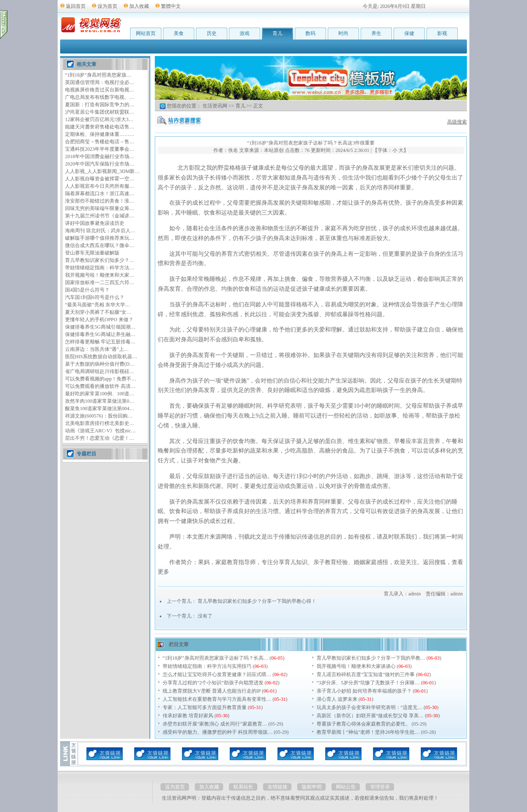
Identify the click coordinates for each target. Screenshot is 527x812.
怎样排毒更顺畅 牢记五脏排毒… (100, 342)
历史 (212, 33)
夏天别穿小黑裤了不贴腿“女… (98, 312)
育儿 (277, 33)
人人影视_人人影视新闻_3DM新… (102, 171)
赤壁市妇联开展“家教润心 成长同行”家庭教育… (215, 724)
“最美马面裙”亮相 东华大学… (98, 305)
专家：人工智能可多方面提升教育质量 (205, 707)
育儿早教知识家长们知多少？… (100, 260)
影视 (442, 33)
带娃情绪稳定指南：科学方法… (100, 268)
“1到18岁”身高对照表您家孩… (98, 75)
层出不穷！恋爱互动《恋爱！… (100, 438)
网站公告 (346, 787)
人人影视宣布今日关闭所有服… (100, 186)
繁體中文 (171, 6)
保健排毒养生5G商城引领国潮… (100, 327)
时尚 (343, 33)
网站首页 (146, 33)
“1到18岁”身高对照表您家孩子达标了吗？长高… (216, 658)
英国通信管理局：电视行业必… (100, 82)
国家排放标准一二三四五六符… (100, 282)
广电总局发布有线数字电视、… (100, 97)
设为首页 (107, 6)
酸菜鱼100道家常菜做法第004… (100, 408)
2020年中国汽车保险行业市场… (100, 164)
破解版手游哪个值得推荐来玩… (100, 238)
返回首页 (76, 6)
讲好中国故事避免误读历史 (95, 223)
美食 (179, 33)
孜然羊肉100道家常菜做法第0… (100, 401)
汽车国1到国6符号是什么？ (95, 297)
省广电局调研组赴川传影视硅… (100, 371)
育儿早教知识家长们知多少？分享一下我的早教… (371, 658)
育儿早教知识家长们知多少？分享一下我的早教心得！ (257, 601)
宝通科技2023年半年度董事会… (100, 149)
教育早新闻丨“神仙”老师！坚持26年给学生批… (368, 732)
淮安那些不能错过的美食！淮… (100, 201)
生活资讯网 (215, 106)
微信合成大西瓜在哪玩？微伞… (100, 245)
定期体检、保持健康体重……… (100, 134)
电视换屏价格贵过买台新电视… (100, 90)
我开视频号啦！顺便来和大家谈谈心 (356, 666)
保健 (409, 33)
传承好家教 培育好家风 (188, 716)
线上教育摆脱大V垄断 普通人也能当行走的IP (212, 691)
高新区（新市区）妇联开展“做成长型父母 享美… (370, 716)
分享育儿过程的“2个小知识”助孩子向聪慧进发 (213, 683)
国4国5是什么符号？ (87, 290)
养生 (376, 33)
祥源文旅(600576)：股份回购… (99, 416)
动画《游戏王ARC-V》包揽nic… (100, 431)
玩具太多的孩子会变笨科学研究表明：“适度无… (370, 707)
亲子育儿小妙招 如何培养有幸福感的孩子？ (364, 691)
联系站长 (243, 787)
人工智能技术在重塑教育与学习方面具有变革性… (217, 699)
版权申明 (312, 787)
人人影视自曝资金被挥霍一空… (100, 179)
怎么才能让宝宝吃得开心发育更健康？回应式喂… (217, 674)
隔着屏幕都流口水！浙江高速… (100, 194)
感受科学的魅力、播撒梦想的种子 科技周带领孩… (218, 732)
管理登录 (380, 787)
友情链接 (277, 787)
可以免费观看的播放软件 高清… (100, 386)
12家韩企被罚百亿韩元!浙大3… (99, 119)
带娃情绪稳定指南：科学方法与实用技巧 (207, 666)
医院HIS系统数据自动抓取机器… (101, 357)
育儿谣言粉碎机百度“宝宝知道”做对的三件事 (366, 674)
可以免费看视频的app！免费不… (101, 379)
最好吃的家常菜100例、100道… (100, 394)
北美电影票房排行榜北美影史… (100, 423)
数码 (310, 33)
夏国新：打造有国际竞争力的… (100, 105)
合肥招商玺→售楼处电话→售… (100, 142)
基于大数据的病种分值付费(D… (100, 364)
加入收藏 (139, 6)
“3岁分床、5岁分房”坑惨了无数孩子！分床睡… (368, 683)
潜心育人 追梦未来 (337, 699)
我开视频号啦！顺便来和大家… (100, 275)
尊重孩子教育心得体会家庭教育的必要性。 (364, 724)
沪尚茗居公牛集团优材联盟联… (100, 112)
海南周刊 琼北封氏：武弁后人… (100, 231)
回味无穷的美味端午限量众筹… (100, 208)
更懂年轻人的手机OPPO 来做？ (99, 320)
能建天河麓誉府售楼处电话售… (100, 127)
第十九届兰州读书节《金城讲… (100, 216)
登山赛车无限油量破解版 (92, 253)
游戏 (245, 33)
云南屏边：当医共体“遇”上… (97, 349)
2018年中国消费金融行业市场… (100, 156)
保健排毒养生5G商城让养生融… (100, 334)
